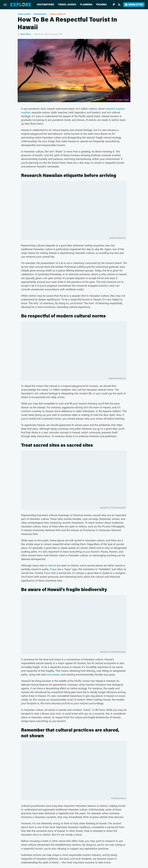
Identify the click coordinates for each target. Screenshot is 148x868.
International (40, 14)
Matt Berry (26, 34)
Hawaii (52, 565)
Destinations (46, 5)
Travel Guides (67, 5)
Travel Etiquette (58, 14)
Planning (86, 5)
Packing (101, 5)
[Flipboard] (114, 5)
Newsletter (134, 5)
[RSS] (119, 5)
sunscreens (53, 674)
